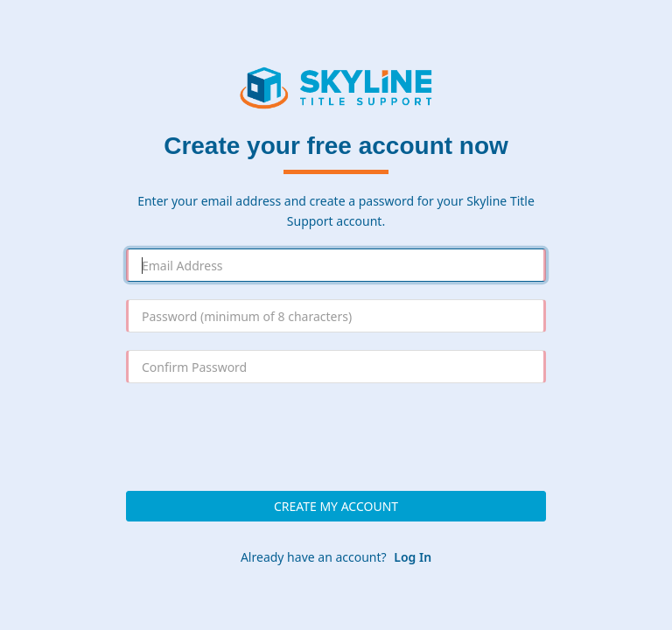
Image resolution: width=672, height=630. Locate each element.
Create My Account (336, 506)
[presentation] (336, 435)
